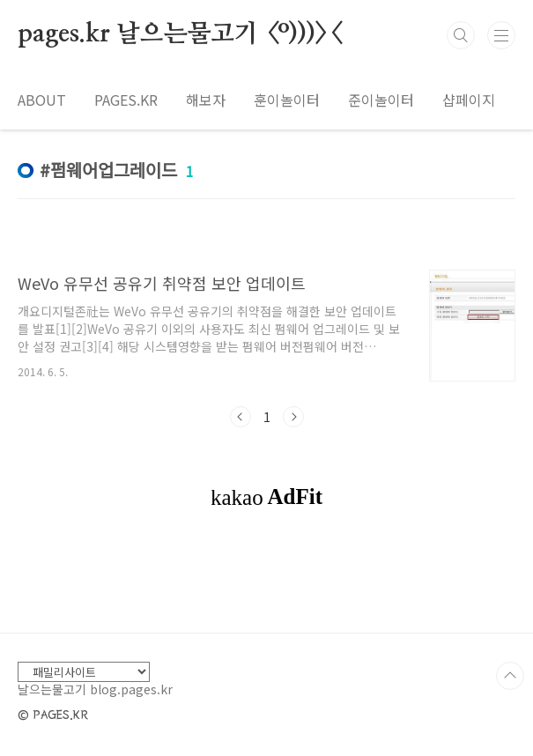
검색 (461, 35)
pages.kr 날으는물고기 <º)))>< (179, 34)
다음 (293, 417)
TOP (510, 676)
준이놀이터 (381, 100)
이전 (241, 417)
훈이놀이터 (287, 100)
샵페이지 (469, 100)
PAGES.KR (126, 100)
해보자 (206, 100)
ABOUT (42, 100)
